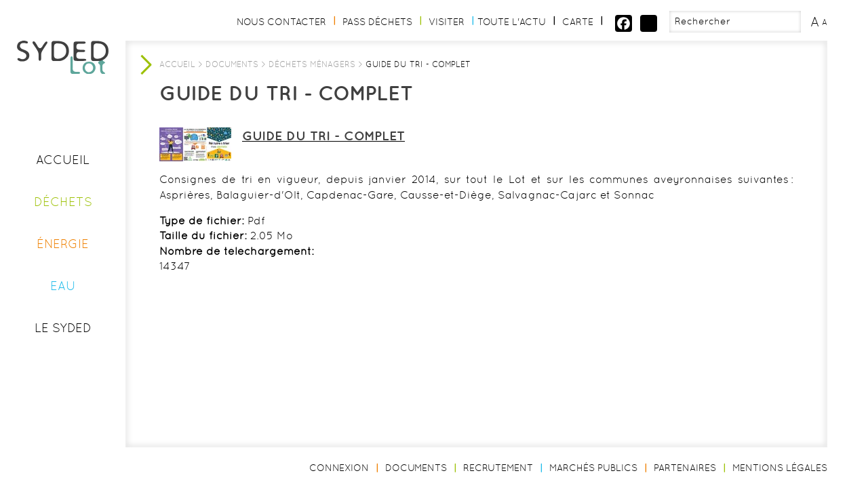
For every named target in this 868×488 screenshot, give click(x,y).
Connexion (339, 468)
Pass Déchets (377, 22)
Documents (232, 64)
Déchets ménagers (312, 64)
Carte (578, 22)
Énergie (63, 244)
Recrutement (498, 468)
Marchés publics (593, 468)
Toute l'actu (512, 22)
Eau (63, 286)
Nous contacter (281, 22)
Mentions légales (780, 468)
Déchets (63, 202)
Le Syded (63, 328)
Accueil (63, 160)
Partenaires (685, 468)
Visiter (447, 22)
